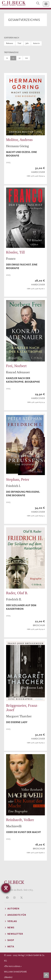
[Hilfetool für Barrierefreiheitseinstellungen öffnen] (6, 888)
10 (7, 58)
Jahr (27, 43)
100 (26, 58)
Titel (19, 43)
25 (13, 58)
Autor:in (36, 43)
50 (20, 58)
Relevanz (10, 43)
